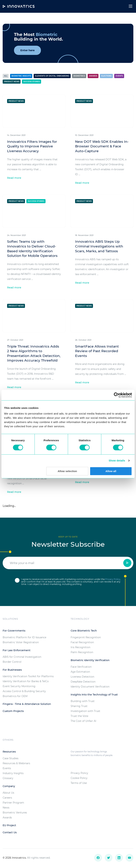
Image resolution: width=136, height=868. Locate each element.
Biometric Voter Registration (21, 642)
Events (119, 76)
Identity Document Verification (90, 687)
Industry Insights (13, 773)
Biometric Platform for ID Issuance (24, 637)
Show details (117, 460)
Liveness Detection (82, 677)
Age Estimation (80, 672)
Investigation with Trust (85, 711)
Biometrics (79, 76)
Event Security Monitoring (19, 686)
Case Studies (11, 758)
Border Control (12, 662)
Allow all (111, 471)
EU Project (9, 825)
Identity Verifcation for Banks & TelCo (26, 681)
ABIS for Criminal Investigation (22, 657)
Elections (106, 76)
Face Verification (81, 667)
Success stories (32, 82)
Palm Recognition (82, 652)
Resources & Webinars (16, 763)
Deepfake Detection (83, 682)
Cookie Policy (79, 778)
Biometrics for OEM (15, 696)
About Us (8, 793)
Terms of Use (79, 783)
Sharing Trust (79, 706)
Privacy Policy (113, 579)
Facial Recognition (82, 642)
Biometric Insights (21, 76)
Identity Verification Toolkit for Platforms (28, 676)
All (6, 76)
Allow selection (67, 471)
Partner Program (13, 803)
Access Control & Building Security (24, 691)
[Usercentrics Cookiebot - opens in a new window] (116, 395)
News (6, 808)
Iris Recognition (80, 647)
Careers (7, 798)
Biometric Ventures (15, 813)
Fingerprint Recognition (86, 637)
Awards (93, 76)
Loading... (9, 506)
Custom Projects (13, 711)
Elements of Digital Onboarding (52, 76)
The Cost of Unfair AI (83, 721)
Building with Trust (83, 701)
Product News (12, 82)
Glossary (8, 778)
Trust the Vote (79, 716)
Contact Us (10, 832)
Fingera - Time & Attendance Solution (27, 704)
